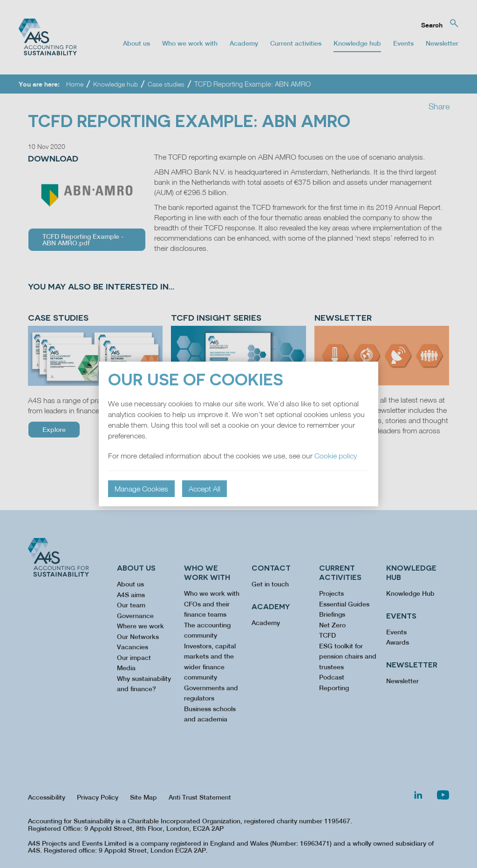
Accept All (204, 489)
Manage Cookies (141, 489)
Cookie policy (336, 456)
